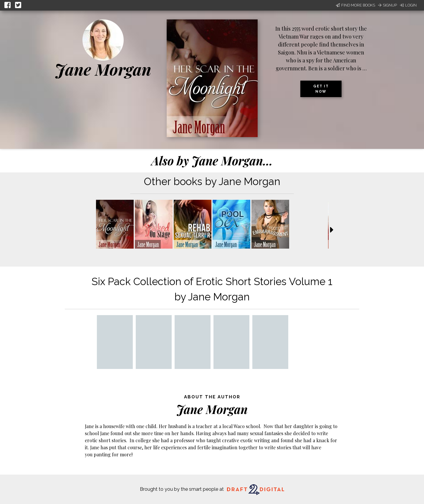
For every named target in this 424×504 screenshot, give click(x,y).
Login (408, 5)
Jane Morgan (103, 69)
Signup (387, 5)
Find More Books (356, 5)
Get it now (321, 89)
